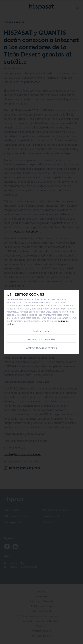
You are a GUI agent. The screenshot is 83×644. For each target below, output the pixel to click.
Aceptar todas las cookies (41, 348)
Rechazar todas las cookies (41, 339)
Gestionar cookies (41, 331)
